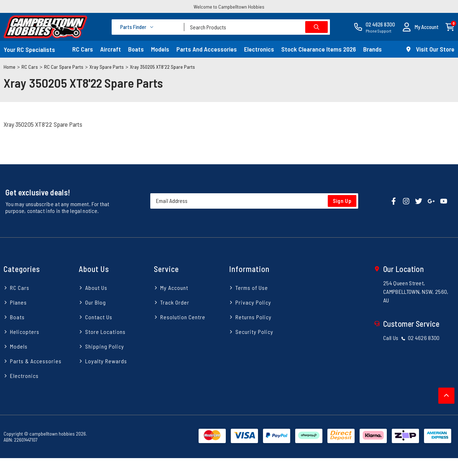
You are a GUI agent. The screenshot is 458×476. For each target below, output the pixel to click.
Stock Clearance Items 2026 (319, 49)
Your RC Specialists (29, 49)
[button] (420, 27)
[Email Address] (254, 201)
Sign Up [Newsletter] (342, 201)
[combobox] (257, 27)
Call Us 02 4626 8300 (411, 338)
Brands (372, 49)
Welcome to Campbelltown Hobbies (229, 7)
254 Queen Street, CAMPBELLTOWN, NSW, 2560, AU (416, 292)
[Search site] (316, 27)
